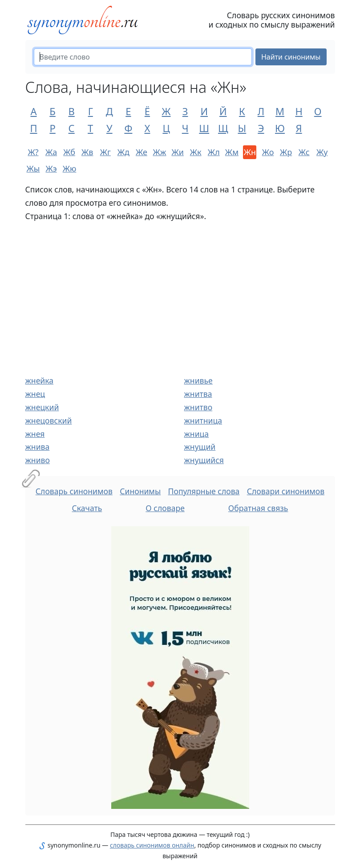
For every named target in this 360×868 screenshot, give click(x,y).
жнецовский (49, 420)
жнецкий (42, 407)
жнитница (203, 420)
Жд (123, 152)
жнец (35, 394)
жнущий (200, 447)
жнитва (198, 394)
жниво (38, 460)
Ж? (33, 152)
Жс (304, 152)
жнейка (40, 380)
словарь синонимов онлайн (152, 845)
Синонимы (140, 491)
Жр (286, 152)
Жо (268, 152)
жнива (38, 447)
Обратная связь (258, 508)
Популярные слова (204, 491)
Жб (69, 152)
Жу (322, 152)
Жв (87, 152)
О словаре (165, 508)
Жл (214, 152)
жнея (35, 434)
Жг (105, 152)
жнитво (198, 407)
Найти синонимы (291, 57)
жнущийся (204, 460)
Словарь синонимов (74, 491)
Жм (232, 152)
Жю (69, 168)
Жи (177, 152)
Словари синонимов (286, 491)
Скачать (87, 508)
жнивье (198, 380)
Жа (51, 152)
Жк (196, 152)
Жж (160, 152)
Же (142, 152)
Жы (33, 168)
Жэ (51, 168)
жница (197, 434)
